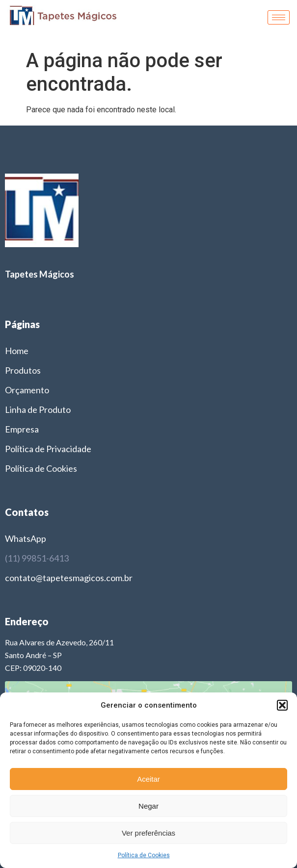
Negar (148, 806)
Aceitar (148, 779)
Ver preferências (148, 833)
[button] (282, 705)
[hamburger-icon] (279, 17)
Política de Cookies (144, 855)
